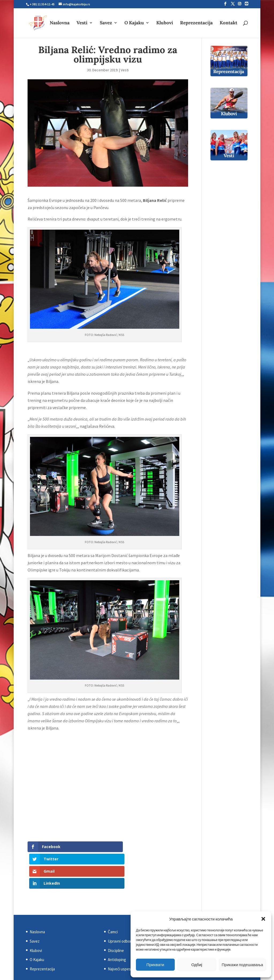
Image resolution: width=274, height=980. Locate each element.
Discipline (116, 914)
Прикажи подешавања (242, 965)
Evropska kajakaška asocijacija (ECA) (216, 905)
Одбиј (197, 965)
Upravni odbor (120, 905)
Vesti (82, 24)
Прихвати (155, 965)
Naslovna (60, 24)
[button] (263, 919)
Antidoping (117, 923)
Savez (106, 24)
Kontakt (229, 24)
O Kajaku (134, 24)
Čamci (113, 895)
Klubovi (165, 24)
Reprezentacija (196, 24)
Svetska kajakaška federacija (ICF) (214, 895)
